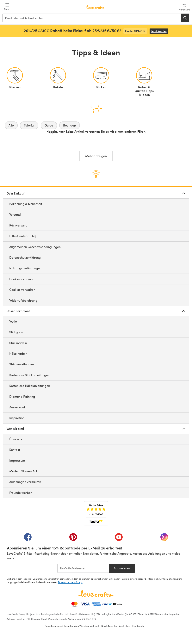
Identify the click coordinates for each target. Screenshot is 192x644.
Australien (125, 626)
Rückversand (18, 225)
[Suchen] (185, 18)
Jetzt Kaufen (160, 31)
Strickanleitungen (22, 364)
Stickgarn (16, 332)
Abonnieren (122, 568)
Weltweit (94, 626)
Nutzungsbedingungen (25, 268)
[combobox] (92, 18)
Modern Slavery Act (23, 471)
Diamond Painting (22, 396)
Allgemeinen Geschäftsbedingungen (35, 247)
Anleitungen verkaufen (25, 482)
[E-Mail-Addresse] (83, 568)
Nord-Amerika (109, 626)
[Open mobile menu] (7, 7)
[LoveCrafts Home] (96, 593)
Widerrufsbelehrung (23, 300)
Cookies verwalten (22, 290)
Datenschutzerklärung (25, 257)
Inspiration (17, 418)
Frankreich (138, 626)
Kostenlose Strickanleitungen (29, 375)
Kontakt (15, 450)
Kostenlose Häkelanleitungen (30, 386)
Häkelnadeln (18, 353)
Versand (15, 214)
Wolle (13, 321)
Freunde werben (21, 493)
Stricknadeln (18, 343)
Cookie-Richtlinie (21, 279)
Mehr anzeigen (96, 156)
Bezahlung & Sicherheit (26, 204)
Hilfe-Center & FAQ (23, 236)
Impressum (17, 460)
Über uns (16, 439)
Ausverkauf (17, 407)
